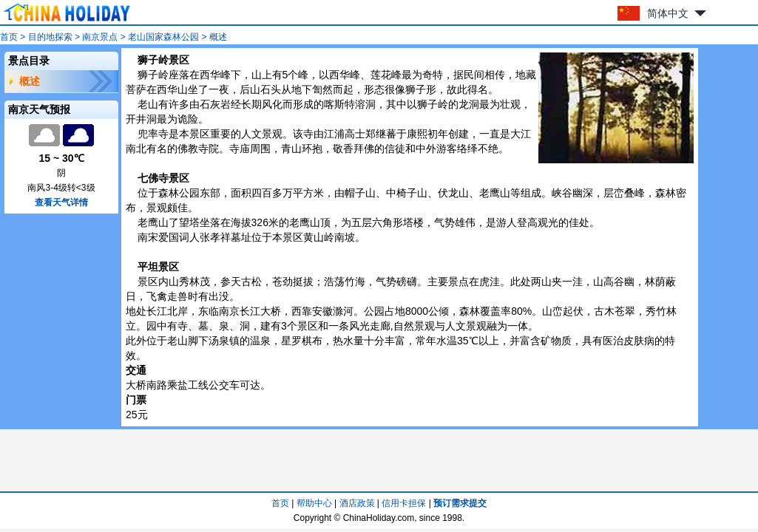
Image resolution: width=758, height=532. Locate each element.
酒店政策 (357, 503)
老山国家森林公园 (163, 37)
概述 (30, 81)
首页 (9, 37)
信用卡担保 (404, 503)
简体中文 (668, 13)
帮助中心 (314, 503)
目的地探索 (50, 37)
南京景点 (100, 37)
